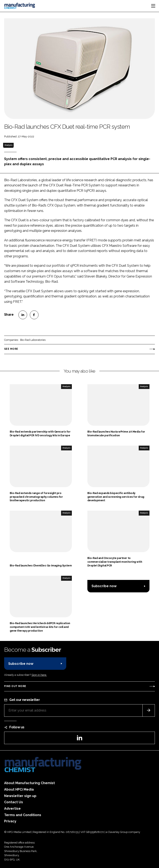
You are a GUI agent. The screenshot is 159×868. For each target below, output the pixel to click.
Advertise (12, 809)
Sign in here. (39, 675)
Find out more (15, 686)
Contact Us (14, 802)
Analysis (8, 145)
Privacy (10, 821)
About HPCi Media (19, 789)
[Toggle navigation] (153, 6)
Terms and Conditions (23, 815)
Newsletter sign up (20, 796)
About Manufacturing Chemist (30, 783)
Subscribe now (104, 586)
